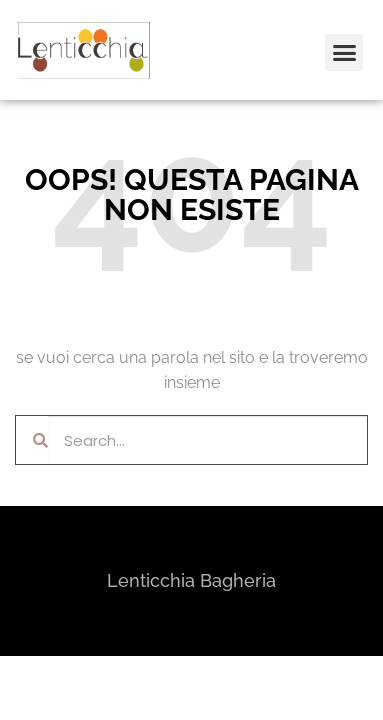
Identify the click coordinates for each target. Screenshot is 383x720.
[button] (42, 64)
